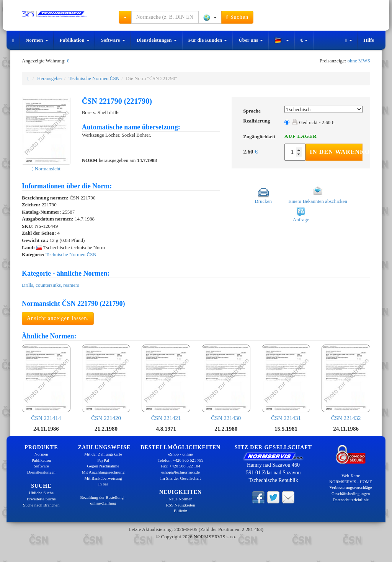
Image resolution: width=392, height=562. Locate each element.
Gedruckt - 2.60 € (313, 122)
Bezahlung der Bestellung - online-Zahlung (103, 500)
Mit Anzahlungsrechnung (103, 472)
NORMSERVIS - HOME (351, 482)
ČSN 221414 (46, 383)
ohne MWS (359, 61)
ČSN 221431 (286, 383)
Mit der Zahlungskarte (103, 454)
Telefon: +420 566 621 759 (181, 460)
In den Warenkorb (336, 152)
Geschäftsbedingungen (351, 493)
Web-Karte (351, 475)
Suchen (237, 17)
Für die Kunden (208, 40)
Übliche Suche (41, 493)
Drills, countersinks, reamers (50, 285)
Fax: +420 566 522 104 (180, 466)
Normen (37, 40)
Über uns (251, 40)
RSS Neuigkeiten (181, 505)
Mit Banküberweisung (103, 478)
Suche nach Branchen (41, 505)
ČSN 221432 (346, 383)
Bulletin (180, 511)
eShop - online (180, 454)
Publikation (75, 40)
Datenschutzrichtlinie (351, 500)
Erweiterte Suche (41, 499)
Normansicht (46, 169)
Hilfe (369, 40)
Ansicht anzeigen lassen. (58, 318)
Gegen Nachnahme (103, 466)
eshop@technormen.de (180, 472)
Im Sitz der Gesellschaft (181, 478)
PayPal (103, 460)
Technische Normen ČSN (94, 78)
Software (113, 40)
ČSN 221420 (106, 383)
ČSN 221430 (226, 383)
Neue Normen (181, 499)
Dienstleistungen (157, 40)
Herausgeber (50, 78)
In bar (103, 484)
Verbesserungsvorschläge (351, 487)
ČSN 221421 (166, 383)
